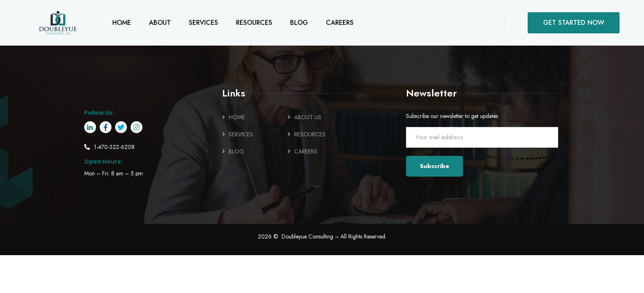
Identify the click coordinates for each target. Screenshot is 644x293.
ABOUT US (308, 117)
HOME (237, 117)
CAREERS (306, 151)
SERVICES (241, 134)
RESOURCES (310, 134)
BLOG (236, 151)
